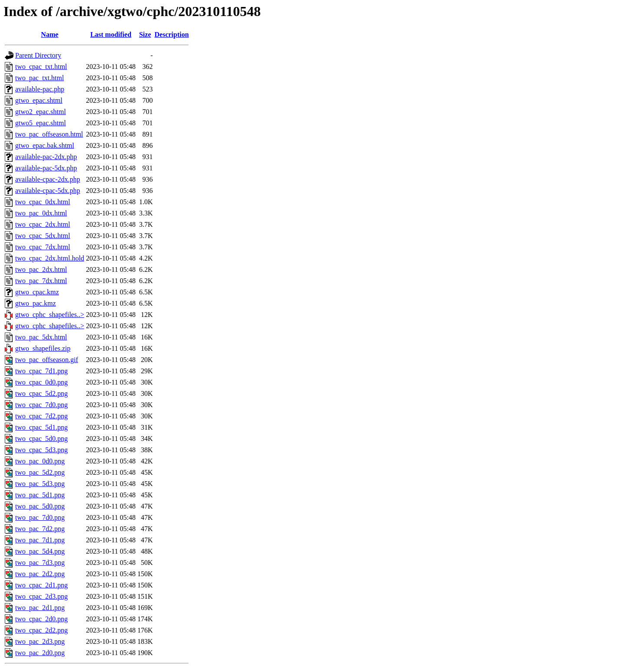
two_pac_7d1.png (40, 540)
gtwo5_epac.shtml (41, 123)
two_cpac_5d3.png (41, 450)
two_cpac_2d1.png (41, 585)
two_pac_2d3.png (40, 641)
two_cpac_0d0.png (41, 382)
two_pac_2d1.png (40, 608)
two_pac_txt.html (39, 78)
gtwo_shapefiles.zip (43, 348)
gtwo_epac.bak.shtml (45, 145)
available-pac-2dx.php (46, 157)
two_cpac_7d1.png (41, 371)
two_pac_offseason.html (49, 134)
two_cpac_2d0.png (41, 619)
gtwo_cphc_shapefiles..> (50, 315)
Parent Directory (38, 55)
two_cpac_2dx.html (43, 224)
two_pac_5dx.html (41, 337)
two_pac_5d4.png (40, 551)
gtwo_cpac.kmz (37, 292)
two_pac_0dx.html (41, 213)
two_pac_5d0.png (40, 506)
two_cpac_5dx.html (43, 236)
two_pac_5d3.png (40, 484)
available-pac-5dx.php (46, 168)
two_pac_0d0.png (40, 461)
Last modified (111, 34)
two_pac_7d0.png (40, 517)
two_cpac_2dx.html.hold (50, 258)
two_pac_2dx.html (41, 269)
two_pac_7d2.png (40, 529)
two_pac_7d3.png (40, 563)
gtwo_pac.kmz (36, 303)
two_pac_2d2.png (40, 574)
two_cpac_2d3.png (41, 596)
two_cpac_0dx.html (43, 202)
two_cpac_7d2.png (41, 416)
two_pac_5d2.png (40, 472)
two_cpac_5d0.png (41, 439)
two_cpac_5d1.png (41, 427)
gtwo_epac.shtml (39, 100)
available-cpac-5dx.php (48, 191)
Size (145, 34)
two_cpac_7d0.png (41, 405)
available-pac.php (40, 89)
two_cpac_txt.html (41, 67)
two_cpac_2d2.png (41, 630)
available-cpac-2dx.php (48, 179)
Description (172, 34)
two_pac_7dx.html (41, 281)
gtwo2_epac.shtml (41, 112)
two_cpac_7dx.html (43, 247)
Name (50, 34)
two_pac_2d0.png (40, 653)
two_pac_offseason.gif (47, 360)
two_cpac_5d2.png (41, 393)
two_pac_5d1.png (40, 495)
